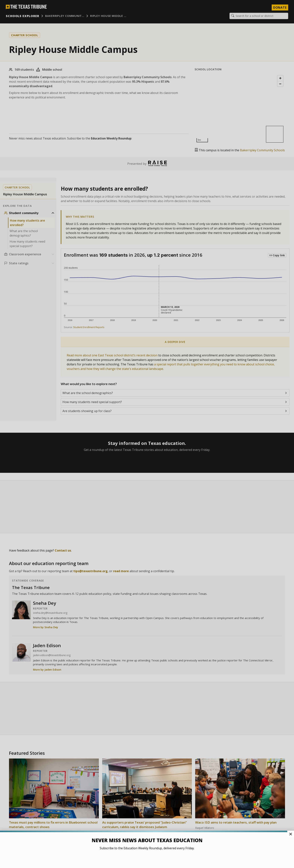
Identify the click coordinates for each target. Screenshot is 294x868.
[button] (147, 434)
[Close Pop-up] (291, 834)
